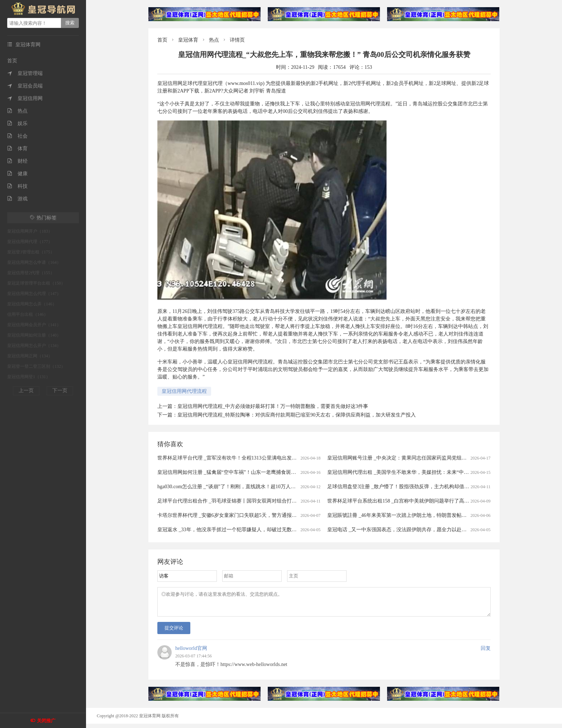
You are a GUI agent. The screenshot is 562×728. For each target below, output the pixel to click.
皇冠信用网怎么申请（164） (34, 262)
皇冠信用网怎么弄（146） (32, 304)
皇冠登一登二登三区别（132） (36, 366)
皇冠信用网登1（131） (29, 377)
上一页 (26, 391)
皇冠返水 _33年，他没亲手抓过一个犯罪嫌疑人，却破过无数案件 (230, 530)
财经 (17, 161)
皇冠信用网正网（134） (30, 356)
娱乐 (17, 123)
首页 (12, 61)
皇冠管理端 (25, 73)
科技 (17, 186)
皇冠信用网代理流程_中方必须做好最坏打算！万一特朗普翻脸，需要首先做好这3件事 (273, 406)
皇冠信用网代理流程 (184, 391)
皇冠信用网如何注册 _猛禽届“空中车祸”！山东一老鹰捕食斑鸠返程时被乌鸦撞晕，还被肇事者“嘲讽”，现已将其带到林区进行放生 (302, 472)
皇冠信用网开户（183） (30, 231)
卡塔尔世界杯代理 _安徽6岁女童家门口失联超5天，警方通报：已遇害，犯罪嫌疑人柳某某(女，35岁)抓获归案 (279, 515)
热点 (17, 111)
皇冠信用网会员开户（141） (34, 325)
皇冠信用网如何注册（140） (34, 335)
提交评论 (174, 632)
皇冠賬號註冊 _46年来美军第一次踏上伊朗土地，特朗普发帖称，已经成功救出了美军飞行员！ (432, 515)
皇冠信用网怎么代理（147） (34, 294)
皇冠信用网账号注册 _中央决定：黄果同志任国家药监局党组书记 (399, 458)
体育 (17, 149)
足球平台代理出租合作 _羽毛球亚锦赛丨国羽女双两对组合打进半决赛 (235, 501)
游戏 (17, 199)
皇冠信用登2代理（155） (31, 273)
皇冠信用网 (25, 98)
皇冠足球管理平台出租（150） (36, 283)
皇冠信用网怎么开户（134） (34, 346)
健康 (17, 174)
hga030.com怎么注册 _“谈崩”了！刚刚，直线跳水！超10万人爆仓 (229, 487)
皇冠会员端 (25, 86)
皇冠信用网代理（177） (30, 242)
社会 (17, 136)
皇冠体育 (188, 40)
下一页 (60, 391)
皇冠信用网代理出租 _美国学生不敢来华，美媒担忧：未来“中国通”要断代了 (412, 472)
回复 (486, 653)
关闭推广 (46, 721)
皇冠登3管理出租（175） (31, 252)
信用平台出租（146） (28, 314)
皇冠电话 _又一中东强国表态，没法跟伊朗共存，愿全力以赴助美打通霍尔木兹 (415, 530)
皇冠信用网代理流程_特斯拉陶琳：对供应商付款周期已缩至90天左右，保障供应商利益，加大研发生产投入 (297, 415)
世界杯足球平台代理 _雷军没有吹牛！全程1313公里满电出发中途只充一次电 (242, 458)
